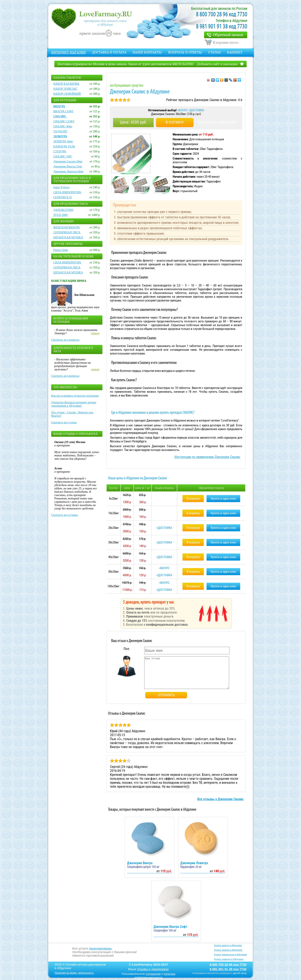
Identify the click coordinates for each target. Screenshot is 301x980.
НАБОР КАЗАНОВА (66, 84)
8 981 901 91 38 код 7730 (222, 27)
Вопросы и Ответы (185, 52)
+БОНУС (183, 110)
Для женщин (63, 221)
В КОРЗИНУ (175, 122)
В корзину (193, 499)
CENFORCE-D (62, 197)
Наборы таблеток (67, 78)
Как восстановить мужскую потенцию (75, 396)
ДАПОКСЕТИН (63, 210)
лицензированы (100, 948)
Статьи (214, 52)
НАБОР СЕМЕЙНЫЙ (67, 94)
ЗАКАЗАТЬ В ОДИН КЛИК (217, 122)
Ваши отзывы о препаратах (75, 434)
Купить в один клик (223, 499)
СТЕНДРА (60, 151)
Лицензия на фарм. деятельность (74, 973)
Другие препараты (68, 244)
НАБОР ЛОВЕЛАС (65, 89)
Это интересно (65, 387)
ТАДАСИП (60, 131)
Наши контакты (147, 52)
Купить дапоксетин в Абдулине (230, 955)
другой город (240, 973)
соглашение (153, 974)
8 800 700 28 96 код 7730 (222, 15)
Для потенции (65, 100)
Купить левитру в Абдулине (229, 959)
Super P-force (61, 187)
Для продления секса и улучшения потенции (72, 180)
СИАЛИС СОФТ (64, 121)
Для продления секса (71, 204)
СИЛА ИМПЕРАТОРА (67, 192)
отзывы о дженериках (153, 969)
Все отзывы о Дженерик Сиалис (220, 799)
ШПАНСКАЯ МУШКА (68, 237)
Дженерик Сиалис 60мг (68, 161)
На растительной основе (73, 256)
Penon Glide (61, 250)
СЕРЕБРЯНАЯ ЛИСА (67, 232)
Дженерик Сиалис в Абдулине (140, 92)
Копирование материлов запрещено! (212, 973)
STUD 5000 (60, 215)
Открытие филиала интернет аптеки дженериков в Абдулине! (74, 404)
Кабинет (235, 52)
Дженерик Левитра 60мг (68, 172)
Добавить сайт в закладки (217, 64)
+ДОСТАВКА (196, 110)
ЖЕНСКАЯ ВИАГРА (67, 227)
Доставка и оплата (109, 52)
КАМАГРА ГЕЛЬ (64, 146)
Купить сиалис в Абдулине (228, 950)
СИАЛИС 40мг (63, 126)
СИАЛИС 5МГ (63, 156)
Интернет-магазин (68, 52)
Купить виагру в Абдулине (228, 945)
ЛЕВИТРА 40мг (63, 141)
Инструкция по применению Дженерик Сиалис (207, 457)
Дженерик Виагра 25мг (68, 166)
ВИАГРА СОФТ (63, 111)
